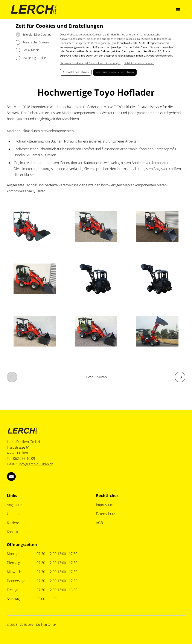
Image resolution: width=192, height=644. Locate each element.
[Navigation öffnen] (178, 9)
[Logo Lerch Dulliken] (34, 9)
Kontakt (13, 532)
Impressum (105, 505)
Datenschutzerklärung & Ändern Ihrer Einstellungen (90, 63)
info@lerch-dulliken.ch (36, 464)
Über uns (14, 514)
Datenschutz (105, 514)
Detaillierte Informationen (139, 63)
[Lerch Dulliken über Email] (11, 477)
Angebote (14, 505)
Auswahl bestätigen (76, 72)
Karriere (13, 523)
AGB (99, 523)
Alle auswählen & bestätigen (115, 72)
